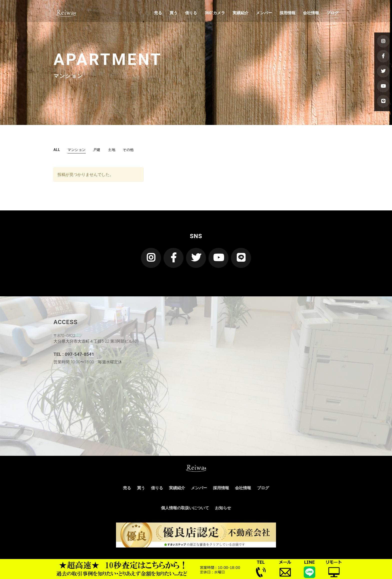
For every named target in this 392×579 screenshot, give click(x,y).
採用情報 (287, 14)
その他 (128, 150)
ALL (57, 150)
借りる (191, 14)
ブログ (332, 14)
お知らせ (223, 508)
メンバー (264, 14)
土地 (112, 150)
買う (173, 14)
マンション (77, 150)
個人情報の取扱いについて (185, 508)
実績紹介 (240, 14)
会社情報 (311, 14)
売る (158, 14)
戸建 (97, 150)
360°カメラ (215, 14)
